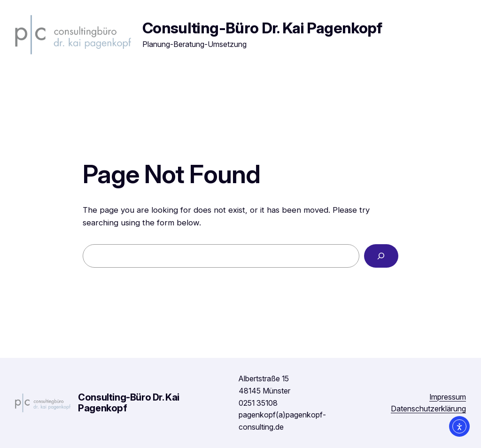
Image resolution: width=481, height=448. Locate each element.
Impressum (448, 397)
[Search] (381, 256)
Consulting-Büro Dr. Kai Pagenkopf (262, 28)
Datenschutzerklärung (428, 409)
